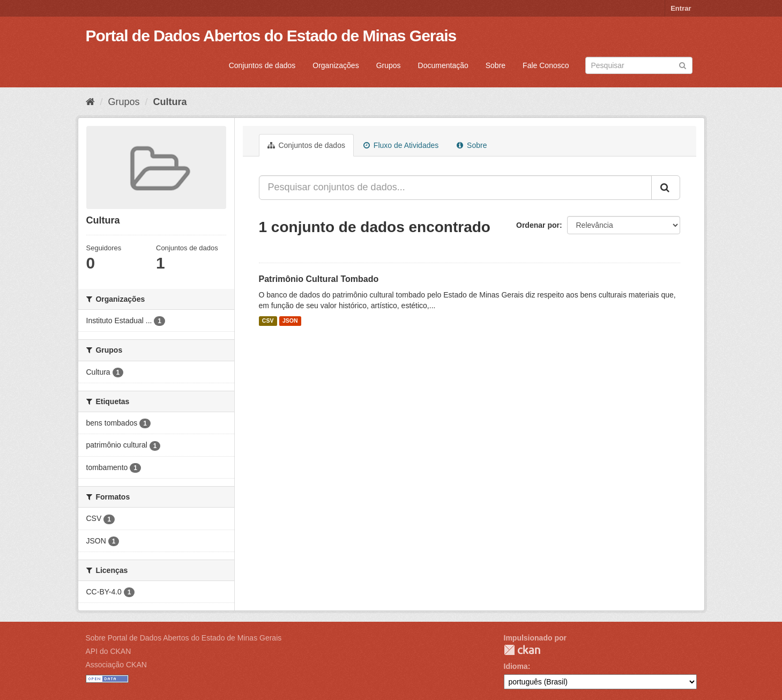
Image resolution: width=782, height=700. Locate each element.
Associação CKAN (116, 665)
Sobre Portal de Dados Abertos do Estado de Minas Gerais (184, 638)
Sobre (496, 65)
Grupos (389, 65)
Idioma (516, 666)
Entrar (681, 8)
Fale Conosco (546, 65)
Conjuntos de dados (262, 65)
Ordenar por (538, 225)
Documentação (443, 65)
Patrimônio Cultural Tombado (319, 279)
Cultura (170, 102)
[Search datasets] (639, 65)
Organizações (336, 65)
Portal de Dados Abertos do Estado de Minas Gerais (271, 36)
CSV (268, 321)
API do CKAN (109, 651)
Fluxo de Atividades (401, 145)
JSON (290, 321)
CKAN (522, 650)
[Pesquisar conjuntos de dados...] (455, 188)
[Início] (90, 102)
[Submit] (683, 65)
